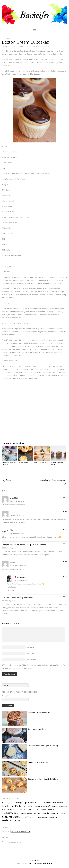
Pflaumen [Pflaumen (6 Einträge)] (32, 813)
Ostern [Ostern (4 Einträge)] (25, 813)
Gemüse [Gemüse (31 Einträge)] (28, 806)
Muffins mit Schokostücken (38, 762)
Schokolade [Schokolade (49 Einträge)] (10, 817)
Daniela (13, 512)
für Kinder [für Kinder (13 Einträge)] (17, 806)
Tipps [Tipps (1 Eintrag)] (35, 817)
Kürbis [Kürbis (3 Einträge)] (55, 810)
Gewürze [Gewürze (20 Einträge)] (53, 806)
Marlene (14, 530)
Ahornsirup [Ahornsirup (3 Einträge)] (6, 803)
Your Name (30, 647)
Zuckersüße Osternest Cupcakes (9, 463)
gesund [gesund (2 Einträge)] (46, 807)
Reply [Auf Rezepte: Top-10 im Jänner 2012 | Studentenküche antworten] (65, 544)
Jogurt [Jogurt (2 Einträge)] (16, 810)
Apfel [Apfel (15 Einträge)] (27, 803)
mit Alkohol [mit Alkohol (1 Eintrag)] (60, 810)
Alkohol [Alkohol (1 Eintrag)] (12, 803)
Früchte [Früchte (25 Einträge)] (6, 806)
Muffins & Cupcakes (18, 47)
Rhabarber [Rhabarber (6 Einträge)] (56, 813)
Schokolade (35, 47)
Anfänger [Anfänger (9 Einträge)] (19, 803)
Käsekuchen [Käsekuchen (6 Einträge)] (47, 810)
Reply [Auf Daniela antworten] (65, 512)
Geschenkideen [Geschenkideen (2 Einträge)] (38, 807)
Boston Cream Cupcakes (25, 42)
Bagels (7, 480)
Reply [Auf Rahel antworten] (65, 562)
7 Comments (46, 47)
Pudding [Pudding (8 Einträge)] (47, 813)
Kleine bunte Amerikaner (37, 729)
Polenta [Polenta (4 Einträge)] (40, 813)
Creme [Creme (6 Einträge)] (47, 803)
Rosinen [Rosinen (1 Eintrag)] (63, 814)
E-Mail (5, 696)
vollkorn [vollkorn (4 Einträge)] (54, 817)
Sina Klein (14, 498)
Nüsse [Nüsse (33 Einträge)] (10, 813)
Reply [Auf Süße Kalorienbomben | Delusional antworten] (65, 597)
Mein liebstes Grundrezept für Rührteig (43, 746)
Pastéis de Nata (23, 462)
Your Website (31, 659)
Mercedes (5, 47)
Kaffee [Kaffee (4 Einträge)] (21, 810)
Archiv (4, 842)
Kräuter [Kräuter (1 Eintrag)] (35, 810)
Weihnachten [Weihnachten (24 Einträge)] (10, 820)
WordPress (29, 863)
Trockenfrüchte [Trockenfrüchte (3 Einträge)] (42, 817)
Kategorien (6, 831)
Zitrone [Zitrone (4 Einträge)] (21, 821)
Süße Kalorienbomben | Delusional (17, 598)
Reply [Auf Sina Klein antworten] (65, 497)
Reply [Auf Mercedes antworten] (65, 576)
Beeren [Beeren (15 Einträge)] (33, 803)
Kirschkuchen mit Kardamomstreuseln (53, 482)
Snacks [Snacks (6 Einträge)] (21, 817)
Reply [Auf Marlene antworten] (65, 529)
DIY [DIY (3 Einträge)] (52, 803)
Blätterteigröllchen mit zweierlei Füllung (43, 779)
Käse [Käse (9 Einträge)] (39, 810)
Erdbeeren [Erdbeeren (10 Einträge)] (58, 803)
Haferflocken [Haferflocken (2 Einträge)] (63, 807)
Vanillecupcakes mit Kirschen (57, 463)
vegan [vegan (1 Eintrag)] (49, 817)
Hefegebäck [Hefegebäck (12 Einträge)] (8, 810)
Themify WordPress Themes (43, 863)
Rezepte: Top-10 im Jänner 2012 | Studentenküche (24, 545)
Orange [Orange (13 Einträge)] (18, 813)
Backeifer (34, 860)
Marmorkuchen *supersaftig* (39, 712)
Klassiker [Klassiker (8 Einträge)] (28, 810)
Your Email (30, 653)
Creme (29, 47)
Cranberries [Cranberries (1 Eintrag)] (41, 803)
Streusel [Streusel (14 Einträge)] (29, 817)
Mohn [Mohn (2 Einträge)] (4, 814)
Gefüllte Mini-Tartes (40, 462)
